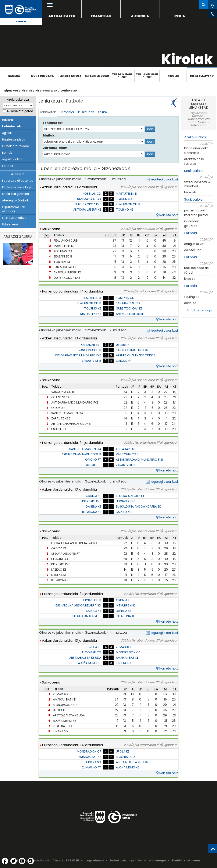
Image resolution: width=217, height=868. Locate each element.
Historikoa (67, 112)
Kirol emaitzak (202, 76)
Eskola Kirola (71, 76)
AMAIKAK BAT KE (127, 658)
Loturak (8, 166)
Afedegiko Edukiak (15, 200)
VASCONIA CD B (90, 350)
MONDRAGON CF (128, 652)
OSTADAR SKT (91, 345)
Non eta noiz (169, 215)
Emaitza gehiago (199, 310)
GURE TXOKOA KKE (88, 204)
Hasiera (14, 76)
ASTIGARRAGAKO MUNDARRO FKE (78, 355)
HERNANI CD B (126, 501)
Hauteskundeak (14, 139)
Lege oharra (95, 860)
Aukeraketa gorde (20, 111)
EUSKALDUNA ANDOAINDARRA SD (139, 506)
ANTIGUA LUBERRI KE (87, 210)
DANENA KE (93, 506)
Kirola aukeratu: (18, 100)
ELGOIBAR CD (92, 652)
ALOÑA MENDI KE (90, 663)
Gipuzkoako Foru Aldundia (14, 209)
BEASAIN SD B (125, 199)
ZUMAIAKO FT (125, 647)
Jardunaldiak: (55, 148)
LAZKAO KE (123, 512)
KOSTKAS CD (92, 194)
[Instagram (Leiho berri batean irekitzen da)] (31, 861)
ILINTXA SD (123, 663)
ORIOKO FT (124, 361)
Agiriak (7, 133)
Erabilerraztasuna (186, 860)
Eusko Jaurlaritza (14, 218)
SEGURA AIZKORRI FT (130, 496)
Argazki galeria (13, 159)
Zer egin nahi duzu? (122, 76)
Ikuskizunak (86, 112)
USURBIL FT (123, 345)
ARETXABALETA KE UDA (85, 658)
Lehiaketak (69, 91)
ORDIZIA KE (93, 496)
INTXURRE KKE (92, 501)
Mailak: (49, 135)
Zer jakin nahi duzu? (147, 76)
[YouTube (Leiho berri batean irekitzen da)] (22, 861)
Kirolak (21, 21)
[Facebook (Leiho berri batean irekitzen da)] (5, 861)
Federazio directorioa (18, 181)
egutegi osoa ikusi (165, 179)
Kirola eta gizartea (15, 194)
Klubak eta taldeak (16, 146)
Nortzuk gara (42, 76)
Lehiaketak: (53, 123)
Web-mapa (157, 860)
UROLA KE (94, 647)
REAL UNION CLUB (128, 204)
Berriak (7, 153)
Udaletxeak (10, 224)
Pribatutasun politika (126, 860)
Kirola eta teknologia (17, 187)
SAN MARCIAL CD (89, 199)
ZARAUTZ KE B (91, 361)
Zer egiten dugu (97, 76)
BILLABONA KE (92, 512)
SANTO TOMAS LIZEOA (132, 350)
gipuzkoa (11, 91)
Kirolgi (173, 76)
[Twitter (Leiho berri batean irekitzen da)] (14, 861)
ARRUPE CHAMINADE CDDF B (136, 355)
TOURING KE (124, 210)
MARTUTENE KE (126, 194)
